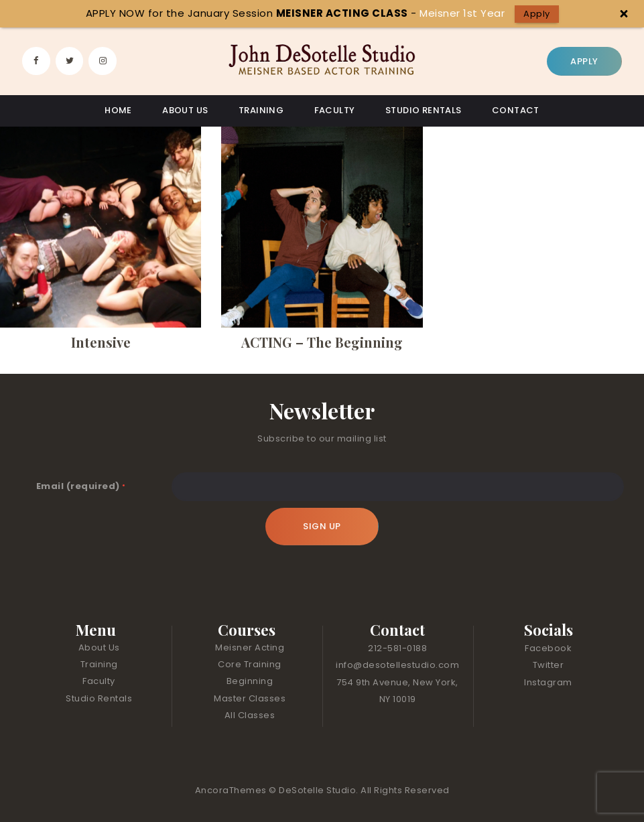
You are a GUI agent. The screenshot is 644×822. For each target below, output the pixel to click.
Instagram (548, 682)
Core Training (250, 664)
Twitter (549, 665)
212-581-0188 (397, 648)
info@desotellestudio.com (397, 665)
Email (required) (81, 486)
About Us (99, 647)
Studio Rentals (99, 698)
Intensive (101, 342)
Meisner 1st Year (462, 13)
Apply (537, 14)
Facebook (548, 648)
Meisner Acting (250, 647)
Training (99, 664)
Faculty (99, 681)
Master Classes (250, 698)
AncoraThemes (232, 790)
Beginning (250, 681)
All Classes (250, 715)
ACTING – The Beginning (322, 342)
